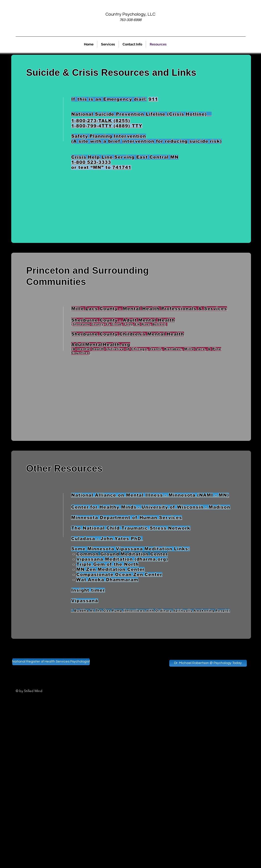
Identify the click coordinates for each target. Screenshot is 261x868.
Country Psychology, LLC (130, 14)
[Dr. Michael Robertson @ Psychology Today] (208, 663)
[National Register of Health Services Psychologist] (51, 662)
